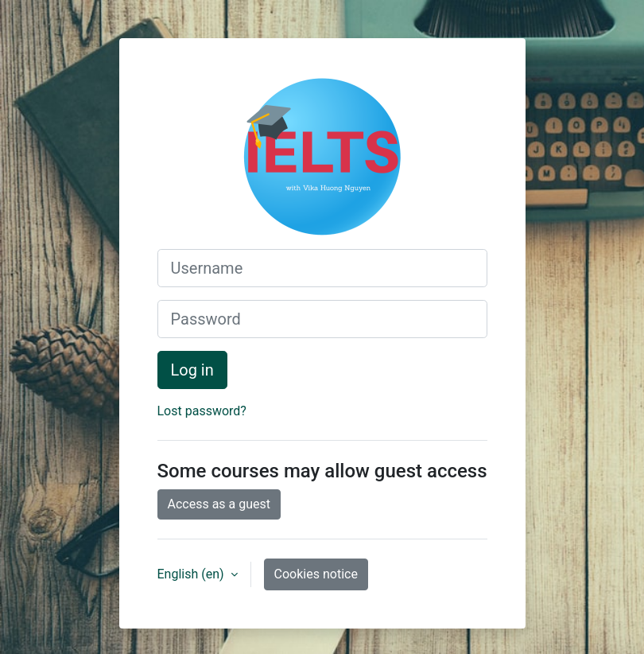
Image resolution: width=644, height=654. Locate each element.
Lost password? (202, 411)
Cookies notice (316, 574)
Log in (192, 370)
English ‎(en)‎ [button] (192, 574)
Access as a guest (219, 504)
